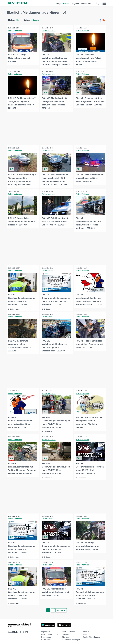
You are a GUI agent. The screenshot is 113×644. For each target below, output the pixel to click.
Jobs (85, 633)
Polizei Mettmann (15, 31)
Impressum (46, 631)
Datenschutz (46, 636)
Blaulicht (66, 4)
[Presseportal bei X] (23, 631)
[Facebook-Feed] (100, 20)
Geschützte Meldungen (71, 639)
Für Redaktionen (69, 631)
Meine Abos (86, 4)
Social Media (46, 639)
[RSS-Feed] (104, 20)
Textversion (67, 633)
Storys (58, 4)
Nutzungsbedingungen (50, 633)
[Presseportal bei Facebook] (20, 631)
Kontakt (86, 631)
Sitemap (65, 636)
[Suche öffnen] (98, 3)
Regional (75, 4)
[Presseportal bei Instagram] (26, 631)
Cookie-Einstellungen (91, 636)
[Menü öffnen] (104, 3)
